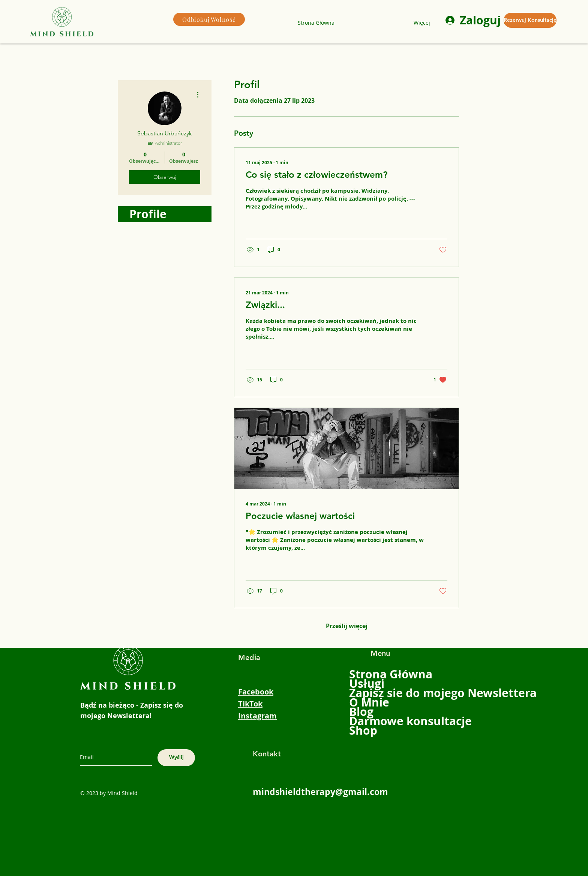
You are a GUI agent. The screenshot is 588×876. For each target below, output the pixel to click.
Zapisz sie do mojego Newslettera (372, 693)
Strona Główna (372, 674)
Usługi (367, 683)
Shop (363, 730)
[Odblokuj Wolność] (209, 19)
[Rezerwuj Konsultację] (530, 20)
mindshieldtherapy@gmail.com (320, 792)
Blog (361, 712)
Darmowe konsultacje (372, 721)
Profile (148, 214)
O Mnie (369, 702)
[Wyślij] (176, 758)
